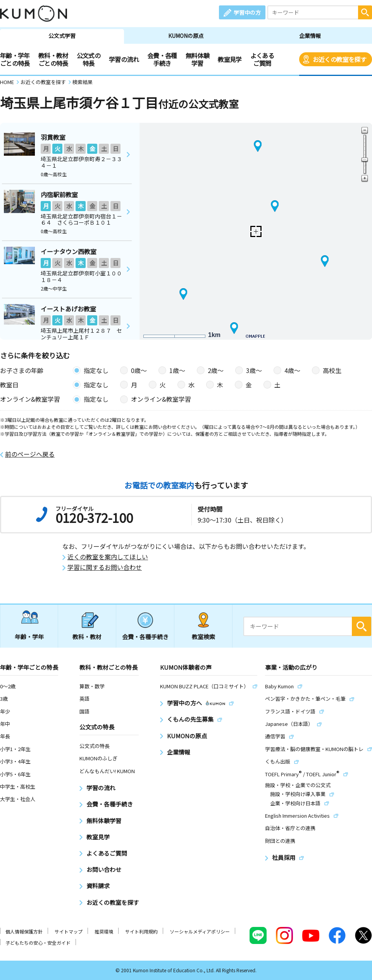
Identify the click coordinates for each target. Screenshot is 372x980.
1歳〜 (177, 370)
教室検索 (203, 637)
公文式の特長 (89, 59)
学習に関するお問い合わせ (105, 567)
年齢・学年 (29, 637)
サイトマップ (69, 931)
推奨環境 (104, 931)
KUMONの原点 (186, 36)
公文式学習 (62, 36)
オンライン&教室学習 (161, 399)
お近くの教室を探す (339, 59)
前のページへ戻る (30, 454)
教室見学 (230, 59)
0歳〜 (139, 370)
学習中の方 (247, 12)
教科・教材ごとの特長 (53, 59)
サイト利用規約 (141, 931)
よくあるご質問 (262, 59)
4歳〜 (292, 370)
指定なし (96, 370)
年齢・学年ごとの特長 (15, 59)
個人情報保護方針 (24, 931)
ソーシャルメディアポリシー (200, 931)
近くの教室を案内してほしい (108, 557)
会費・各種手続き (162, 59)
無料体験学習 (197, 59)
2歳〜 (216, 370)
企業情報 (310, 36)
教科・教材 (87, 637)
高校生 (332, 370)
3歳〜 (254, 370)
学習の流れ (124, 59)
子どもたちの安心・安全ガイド (38, 943)
